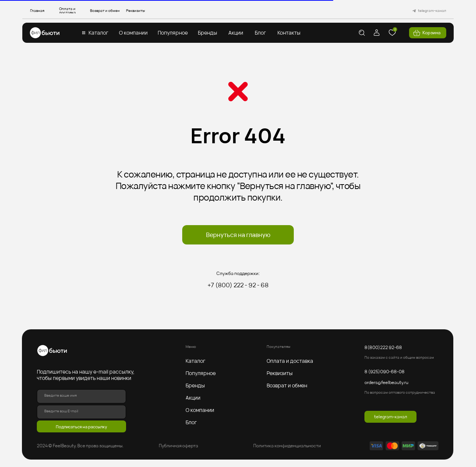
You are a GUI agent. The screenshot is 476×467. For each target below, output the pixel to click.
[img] (45, 33)
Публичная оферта (178, 446)
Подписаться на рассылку (81, 427)
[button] (98, 33)
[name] (81, 396)
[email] (81, 412)
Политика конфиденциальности (287, 446)
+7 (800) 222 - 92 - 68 (238, 285)
